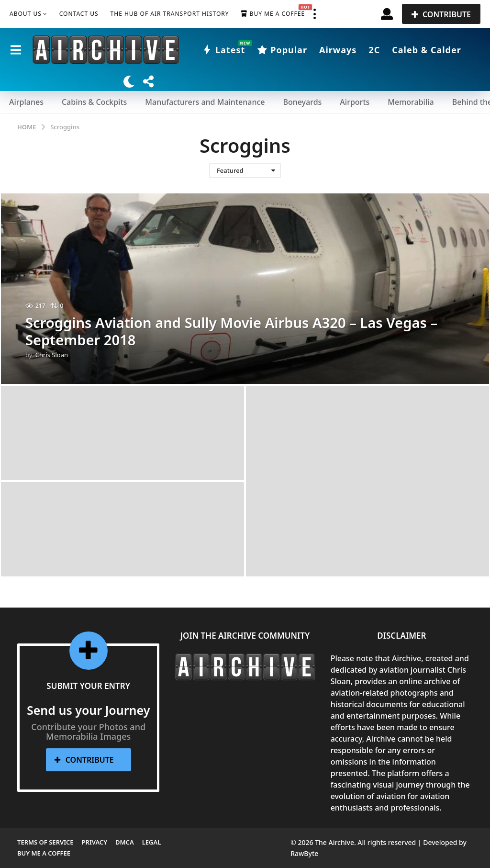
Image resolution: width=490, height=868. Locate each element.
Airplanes (26, 102)
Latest (223, 50)
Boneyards (302, 102)
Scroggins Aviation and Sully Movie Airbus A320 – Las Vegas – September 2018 (237, 331)
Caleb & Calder (427, 50)
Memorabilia (411, 102)
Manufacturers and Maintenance (205, 102)
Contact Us (79, 14)
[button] (314, 14)
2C (374, 50)
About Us (26, 14)
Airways (338, 50)
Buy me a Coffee (273, 14)
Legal (152, 842)
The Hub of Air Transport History (170, 14)
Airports (355, 102)
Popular (282, 50)
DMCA (125, 842)
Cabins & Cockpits (94, 102)
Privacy (95, 842)
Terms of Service (45, 842)
